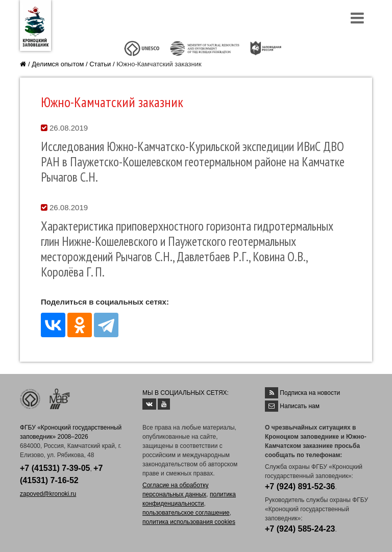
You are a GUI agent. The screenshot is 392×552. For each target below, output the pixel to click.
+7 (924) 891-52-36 (300, 486)
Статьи (100, 64)
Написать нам (300, 406)
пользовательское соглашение (186, 513)
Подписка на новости (310, 393)
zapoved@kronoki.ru (48, 494)
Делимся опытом (58, 64)
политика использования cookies (189, 522)
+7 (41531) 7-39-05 (55, 468)
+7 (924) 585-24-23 (300, 529)
